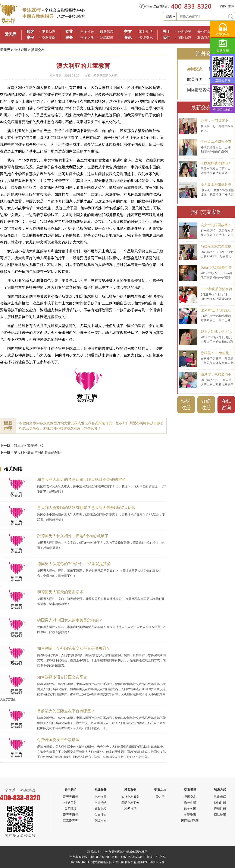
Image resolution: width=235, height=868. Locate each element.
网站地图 (220, 815)
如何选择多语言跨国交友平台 (62, 677)
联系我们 (204, 38)
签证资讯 (146, 38)
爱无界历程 (70, 797)
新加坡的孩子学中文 (29, 446)
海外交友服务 (130, 797)
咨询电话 (220, 797)
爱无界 (11, 34)
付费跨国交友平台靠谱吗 (58, 740)
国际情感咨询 (199, 90)
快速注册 (186, 404)
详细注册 (206, 404)
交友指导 (87, 32)
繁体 (231, 6)
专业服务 (100, 789)
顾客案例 (130, 789)
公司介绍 (185, 32)
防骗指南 (107, 38)
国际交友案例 (130, 803)
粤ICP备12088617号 (151, 862)
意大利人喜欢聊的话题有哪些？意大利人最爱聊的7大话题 (86, 508)
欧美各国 (195, 79)
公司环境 (70, 809)
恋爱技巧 (130, 809)
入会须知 (100, 815)
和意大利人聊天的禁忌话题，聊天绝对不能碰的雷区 (81, 479)
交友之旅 (87, 38)
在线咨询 (226, 404)
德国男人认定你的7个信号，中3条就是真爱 (74, 564)
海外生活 (146, 32)
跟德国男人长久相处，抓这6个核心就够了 (73, 536)
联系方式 (220, 789)
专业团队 (204, 32)
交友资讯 (190, 789)
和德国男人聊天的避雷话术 (60, 592)
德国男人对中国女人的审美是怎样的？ (70, 620)
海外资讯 (21, 50)
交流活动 (100, 803)
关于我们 (70, 789)
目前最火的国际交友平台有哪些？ (66, 711)
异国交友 (38, 50)
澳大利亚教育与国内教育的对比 (38, 453)
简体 (223, 6)
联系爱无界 (70, 821)
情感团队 (70, 803)
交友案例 (48, 38)
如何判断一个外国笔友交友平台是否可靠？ (74, 648)
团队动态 (185, 38)
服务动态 (48, 32)
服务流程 (107, 32)
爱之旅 (160, 797)
